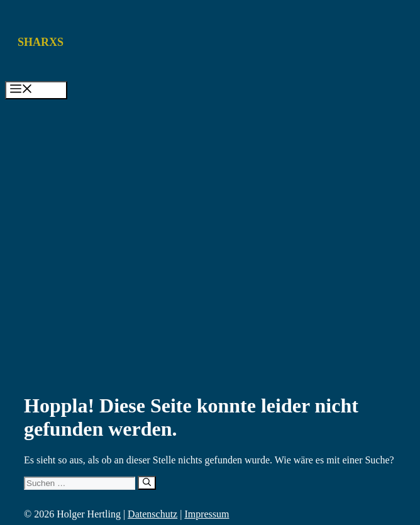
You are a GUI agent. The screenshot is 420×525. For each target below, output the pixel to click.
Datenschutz (152, 514)
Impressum (207, 514)
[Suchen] (147, 483)
